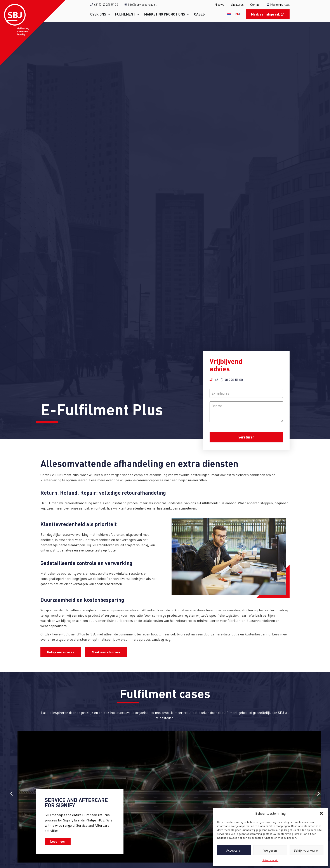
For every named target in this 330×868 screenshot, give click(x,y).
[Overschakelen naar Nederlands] (229, 14)
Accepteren (234, 850)
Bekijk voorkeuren (307, 850)
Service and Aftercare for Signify (76, 803)
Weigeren (270, 850)
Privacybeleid (270, 860)
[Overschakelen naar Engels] (238, 14)
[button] (321, 813)
